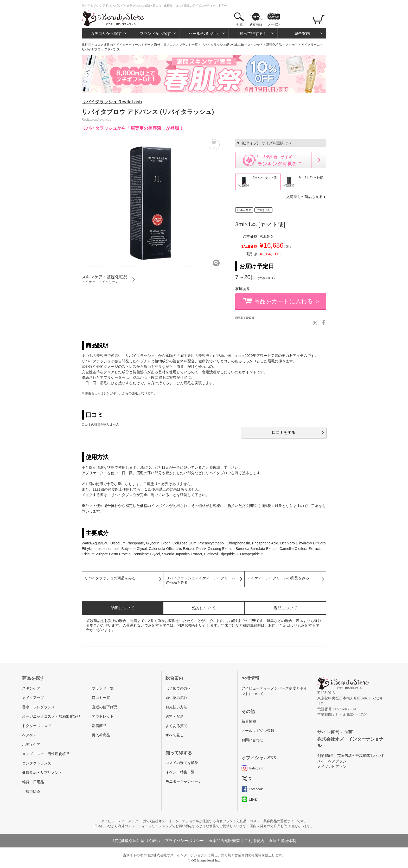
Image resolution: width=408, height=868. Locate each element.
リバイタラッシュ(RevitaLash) (222, 45)
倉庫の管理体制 (282, 841)
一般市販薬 (31, 791)
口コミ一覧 (101, 698)
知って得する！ (253, 33)
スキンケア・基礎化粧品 (265, 45)
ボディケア (31, 745)
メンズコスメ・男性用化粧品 (46, 754)
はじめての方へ (178, 688)
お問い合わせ (252, 740)
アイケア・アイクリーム (303, 45)
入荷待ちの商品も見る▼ (306, 197)
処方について (204, 608)
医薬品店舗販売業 (224, 841)
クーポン (274, 24)
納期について (123, 608)
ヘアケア (29, 735)
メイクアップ (33, 698)
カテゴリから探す (106, 33)
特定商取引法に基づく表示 (137, 841)
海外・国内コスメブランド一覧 (176, 45)
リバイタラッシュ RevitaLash (112, 102)
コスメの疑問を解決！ (184, 763)
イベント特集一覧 (180, 772)
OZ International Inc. (206, 860)
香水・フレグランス (39, 707)
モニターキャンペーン (184, 782)
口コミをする (284, 432)
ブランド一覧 (103, 688)
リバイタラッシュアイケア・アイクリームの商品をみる (201, 580)
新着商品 (256, 24)
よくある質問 (176, 726)
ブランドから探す (155, 33)
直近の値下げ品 (105, 707)
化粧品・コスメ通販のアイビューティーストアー (116, 45)
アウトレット (103, 716)
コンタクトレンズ (37, 763)
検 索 (239, 24)
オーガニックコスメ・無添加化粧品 (51, 716)
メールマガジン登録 (258, 731)
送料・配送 (175, 716)
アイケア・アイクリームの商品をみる (278, 578)
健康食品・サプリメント (42, 773)
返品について (285, 608)
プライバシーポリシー (184, 841)
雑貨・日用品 (33, 782)
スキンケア (31, 688)
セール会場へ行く (204, 33)
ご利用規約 (254, 841)
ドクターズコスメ (37, 726)
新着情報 (249, 721)
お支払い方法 (176, 707)
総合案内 (302, 33)
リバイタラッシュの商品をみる (110, 578)
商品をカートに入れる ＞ (287, 301)
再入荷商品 (101, 735)
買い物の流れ (176, 698)
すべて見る (175, 735)
